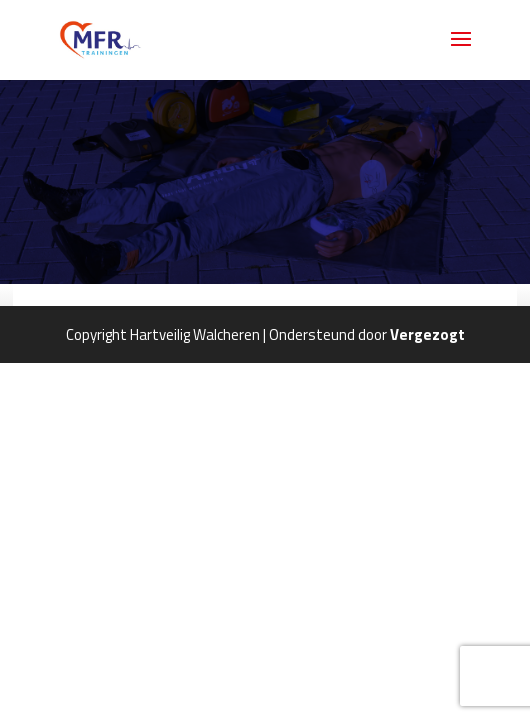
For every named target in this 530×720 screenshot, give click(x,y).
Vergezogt (427, 334)
